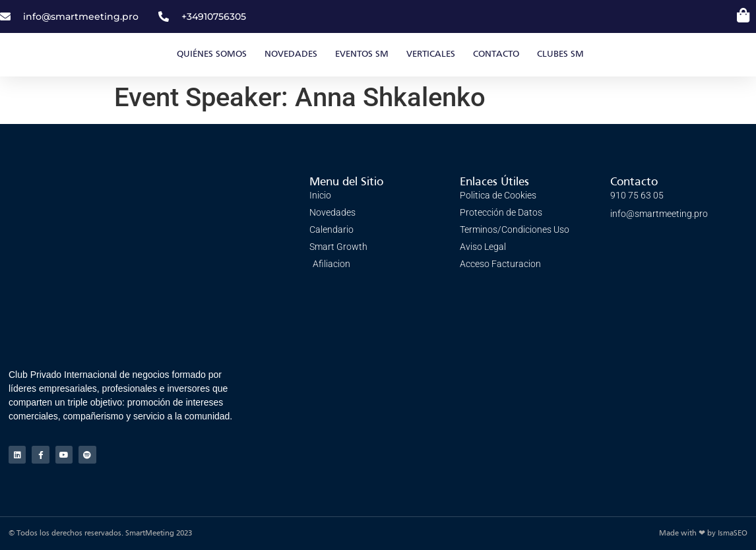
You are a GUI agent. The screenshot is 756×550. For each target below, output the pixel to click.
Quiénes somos (212, 54)
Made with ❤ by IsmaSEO (703, 534)
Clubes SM (560, 54)
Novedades (291, 54)
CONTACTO (496, 54)
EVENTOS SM (362, 54)
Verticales (431, 54)
